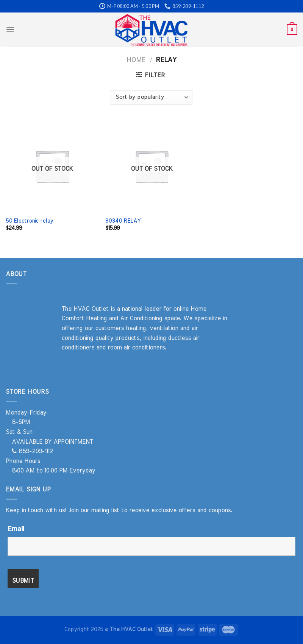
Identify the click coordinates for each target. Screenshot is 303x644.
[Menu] (10, 29)
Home (136, 60)
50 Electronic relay (29, 221)
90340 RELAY (123, 221)
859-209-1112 (32, 451)
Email (16, 529)
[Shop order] (151, 97)
